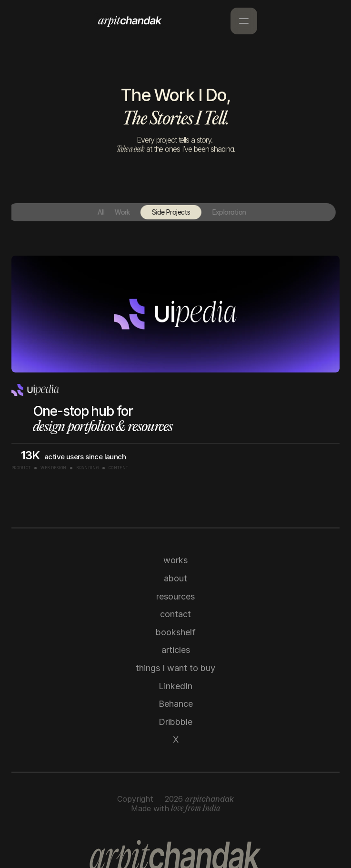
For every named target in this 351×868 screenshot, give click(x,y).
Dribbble (175, 722)
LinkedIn (175, 686)
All (92, 212)
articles (176, 650)
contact (175, 614)
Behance (176, 704)
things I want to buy (175, 668)
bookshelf (176, 632)
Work (114, 212)
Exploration (221, 212)
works (175, 560)
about (175, 578)
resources (175, 596)
